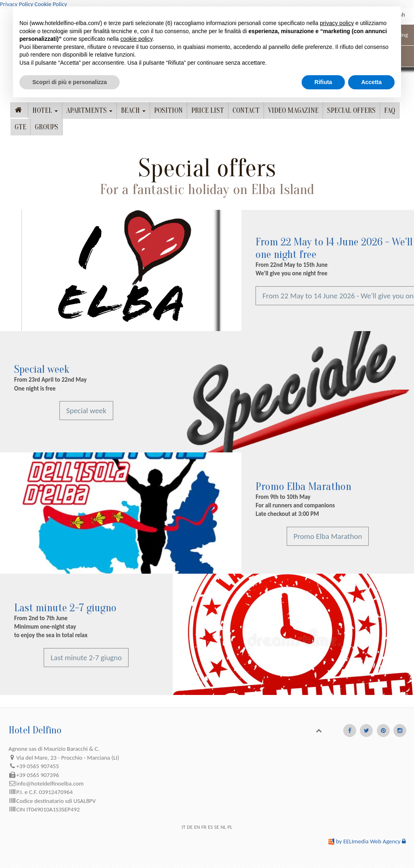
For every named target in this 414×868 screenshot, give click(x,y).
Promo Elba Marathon (303, 487)
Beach (133, 111)
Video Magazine (293, 111)
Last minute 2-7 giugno (65, 608)
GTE (20, 127)
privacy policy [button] (337, 23)
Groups (46, 127)
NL (223, 827)
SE (217, 827)
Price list (208, 111)
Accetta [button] (371, 82)
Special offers (351, 111)
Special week (42, 369)
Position (168, 111)
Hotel (45, 111)
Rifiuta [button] (323, 82)
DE (190, 827)
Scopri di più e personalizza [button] (70, 82)
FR (204, 827)
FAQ (390, 111)
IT (184, 827)
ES (210, 827)
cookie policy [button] (136, 39)
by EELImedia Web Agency (368, 841)
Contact (246, 111)
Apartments (89, 111)
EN (197, 827)
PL (230, 827)
